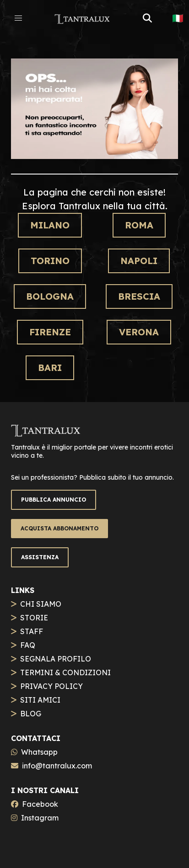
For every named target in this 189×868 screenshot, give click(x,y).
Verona (139, 332)
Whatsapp (39, 752)
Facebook (40, 804)
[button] (18, 18)
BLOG (31, 714)
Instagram (40, 818)
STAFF (32, 631)
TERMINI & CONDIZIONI (65, 672)
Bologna (50, 296)
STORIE (34, 618)
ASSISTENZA (40, 557)
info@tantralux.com (57, 766)
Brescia (139, 296)
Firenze (50, 332)
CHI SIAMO (41, 604)
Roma (139, 225)
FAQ (28, 645)
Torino (50, 261)
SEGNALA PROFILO (56, 659)
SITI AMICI (40, 700)
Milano (50, 225)
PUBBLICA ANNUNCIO (54, 500)
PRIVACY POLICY (51, 686)
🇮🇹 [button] (178, 18)
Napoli (139, 261)
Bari (50, 368)
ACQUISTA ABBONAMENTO (59, 528)
